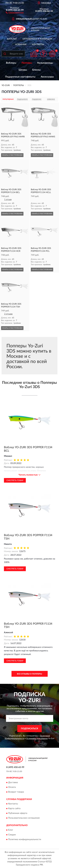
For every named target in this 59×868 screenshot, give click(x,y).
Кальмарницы (45, 63)
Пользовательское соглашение (24, 818)
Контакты (38, 45)
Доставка (13, 782)
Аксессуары (47, 77)
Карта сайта (14, 809)
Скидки (12, 835)
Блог (11, 830)
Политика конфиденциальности (25, 839)
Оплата (12, 787)
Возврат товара (16, 792)
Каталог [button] (12, 39)
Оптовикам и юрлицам (37, 39)
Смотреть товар (15, 480)
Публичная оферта (18, 813)
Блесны (36, 70)
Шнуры (23, 70)
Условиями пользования (37, 738)
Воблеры (11, 63)
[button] (15, 12)
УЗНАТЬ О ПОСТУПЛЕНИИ (12, 155)
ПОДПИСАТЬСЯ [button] (29, 729)
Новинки (21, 45)
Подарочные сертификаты (20, 77)
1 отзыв (8, 200)
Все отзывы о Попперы (29, 674)
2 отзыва (8, 314)
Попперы (27, 63)
